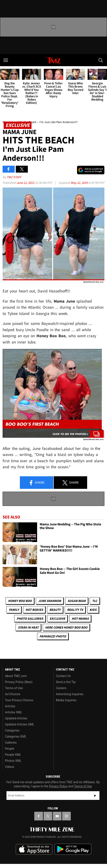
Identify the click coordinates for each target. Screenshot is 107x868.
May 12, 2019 (79, 183)
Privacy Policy (58, 786)
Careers (61, 688)
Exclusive (57, 619)
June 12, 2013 (26, 183)
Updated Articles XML (20, 724)
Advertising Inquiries (70, 694)
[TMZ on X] (48, 816)
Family (14, 610)
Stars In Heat (28, 627)
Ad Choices (13, 694)
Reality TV (75, 610)
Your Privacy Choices (19, 700)
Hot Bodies (34, 610)
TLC (95, 601)
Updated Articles (16, 718)
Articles (10, 706)
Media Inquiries (66, 700)
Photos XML (13, 761)
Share (36, 483)
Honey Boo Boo (20, 601)
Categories (12, 730)
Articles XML (14, 712)
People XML (13, 755)
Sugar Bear (77, 601)
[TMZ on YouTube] (57, 816)
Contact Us (63, 676)
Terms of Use (14, 688)
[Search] (101, 60)
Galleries (11, 743)
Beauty (55, 610)
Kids (93, 610)
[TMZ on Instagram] (66, 816)
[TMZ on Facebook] (39, 816)
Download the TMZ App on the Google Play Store (73, 849)
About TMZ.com (16, 676)
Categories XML (16, 736)
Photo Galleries (30, 619)
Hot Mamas (80, 619)
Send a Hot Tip (66, 682)
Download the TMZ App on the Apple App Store (34, 849)
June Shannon (50, 601)
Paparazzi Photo (53, 636)
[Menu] (6, 60)
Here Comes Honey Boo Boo (66, 627)
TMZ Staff (14, 177)
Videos (10, 767)
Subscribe (95, 796)
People (10, 749)
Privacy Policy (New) (19, 682)
